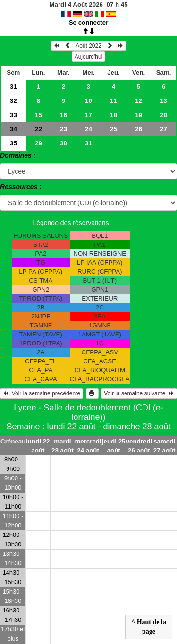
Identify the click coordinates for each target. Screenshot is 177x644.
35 (13, 143)
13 (164, 101)
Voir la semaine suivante (139, 393)
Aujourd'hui (89, 57)
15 (38, 115)
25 (114, 129)
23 (63, 129)
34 (13, 129)
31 (13, 87)
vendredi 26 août (139, 446)
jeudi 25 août (114, 446)
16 (63, 115)
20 (164, 115)
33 (13, 115)
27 (164, 129)
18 (114, 115)
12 (139, 101)
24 (88, 129)
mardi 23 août (63, 446)
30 (63, 143)
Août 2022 (88, 46)
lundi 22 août (38, 446)
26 (139, 129)
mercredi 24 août (88, 446)
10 (88, 101)
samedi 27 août (164, 446)
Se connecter (89, 22)
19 (139, 115)
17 (88, 115)
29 (38, 143)
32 (13, 101)
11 (114, 101)
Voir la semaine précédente (42, 393)
